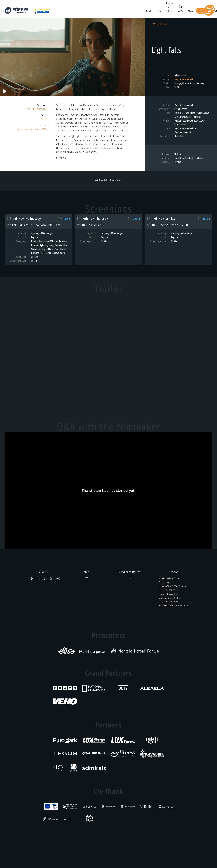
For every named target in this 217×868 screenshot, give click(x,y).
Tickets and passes (169, 7)
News (149, 11)
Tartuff (105, 12)
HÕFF (75, 12)
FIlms (159, 11)
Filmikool (117, 12)
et (4, 11)
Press (190, 11)
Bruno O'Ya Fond (132, 12)
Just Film (50, 12)
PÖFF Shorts (64, 12)
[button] (11, 56)
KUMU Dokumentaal (90, 12)
